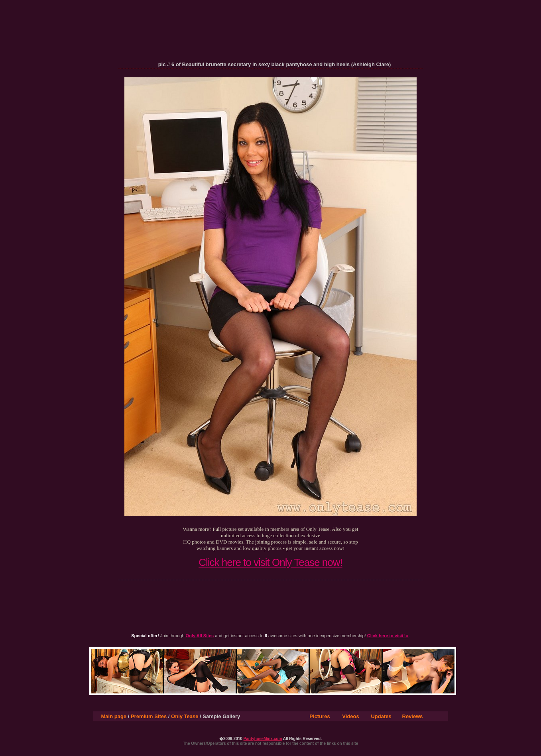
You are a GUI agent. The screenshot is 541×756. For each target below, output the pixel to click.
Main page (114, 716)
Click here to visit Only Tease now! (270, 562)
